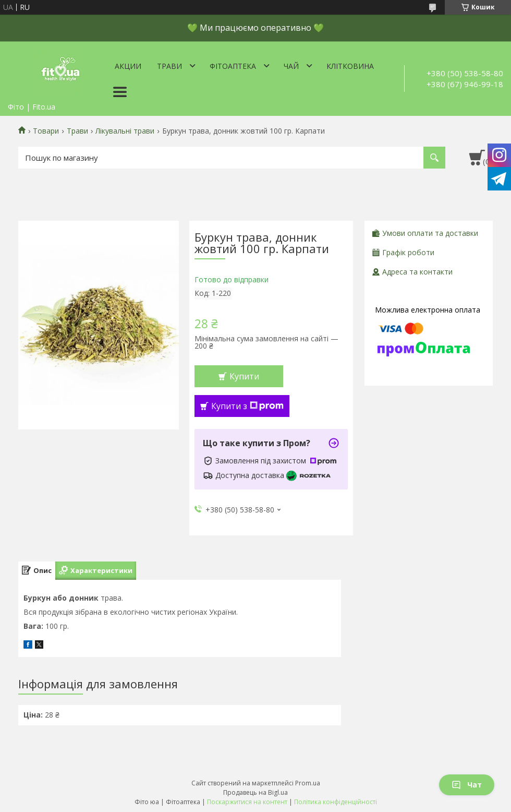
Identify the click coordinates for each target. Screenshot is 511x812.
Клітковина (350, 66)
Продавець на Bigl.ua (256, 792)
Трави (169, 66)
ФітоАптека (233, 66)
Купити (244, 376)
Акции (128, 66)
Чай (291, 66)
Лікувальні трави (125, 131)
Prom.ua (308, 783)
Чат (467, 785)
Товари (46, 131)
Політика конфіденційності (336, 802)
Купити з (247, 406)
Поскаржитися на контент (247, 802)
